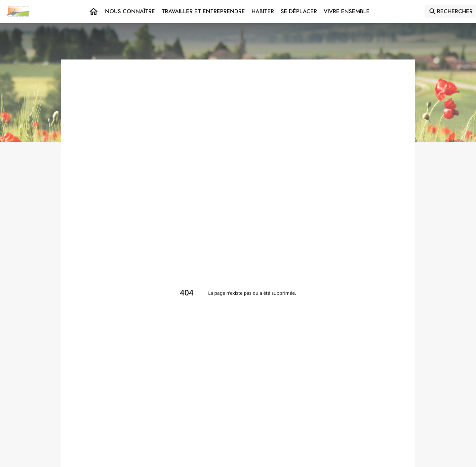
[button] (130, 12)
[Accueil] (18, 12)
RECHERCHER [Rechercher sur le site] (455, 11)
